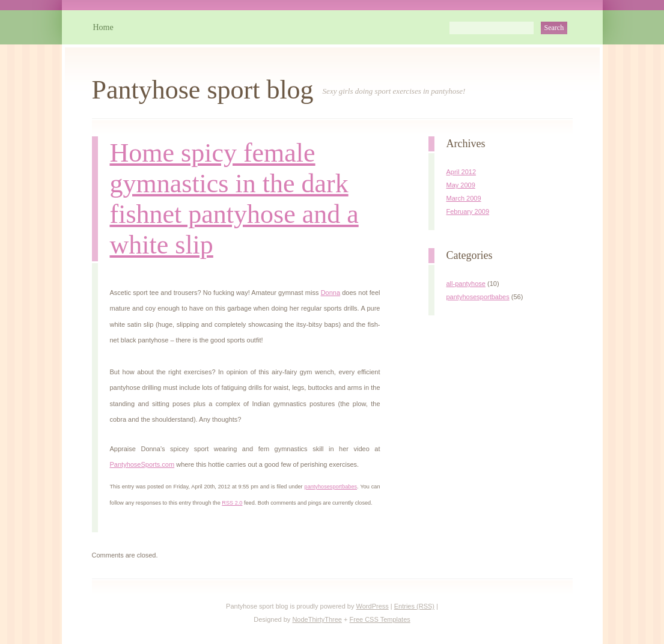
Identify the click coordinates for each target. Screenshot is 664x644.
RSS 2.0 (232, 503)
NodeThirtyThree (317, 619)
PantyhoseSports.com (142, 464)
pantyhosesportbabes (331, 487)
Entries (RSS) (414, 606)
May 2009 (461, 185)
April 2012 (461, 172)
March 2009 (464, 198)
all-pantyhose (466, 284)
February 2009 (468, 211)
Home (103, 27)
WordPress (373, 606)
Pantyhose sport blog (203, 90)
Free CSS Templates (380, 619)
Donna (330, 293)
